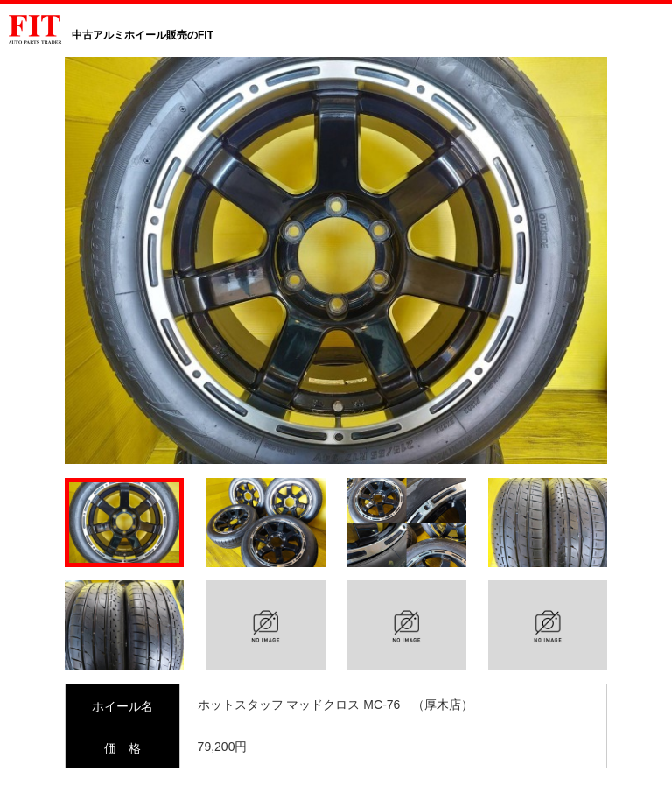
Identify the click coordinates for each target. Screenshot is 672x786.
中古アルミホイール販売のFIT (143, 35)
